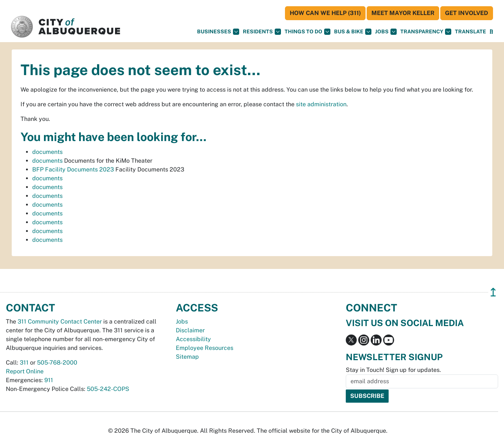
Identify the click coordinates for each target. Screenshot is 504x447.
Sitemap (187, 357)
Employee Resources (205, 348)
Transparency (426, 32)
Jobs (386, 32)
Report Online (25, 371)
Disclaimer (190, 330)
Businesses (218, 32)
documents (47, 152)
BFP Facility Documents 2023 (73, 169)
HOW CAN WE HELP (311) (325, 13)
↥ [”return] (493, 292)
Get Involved (467, 13)
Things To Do (307, 32)
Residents (262, 32)
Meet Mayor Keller (403, 13)
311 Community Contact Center (60, 322)
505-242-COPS (108, 389)
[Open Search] (491, 32)
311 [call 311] (24, 363)
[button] (470, 32)
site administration (321, 104)
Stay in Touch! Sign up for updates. (393, 370)
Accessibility (193, 339)
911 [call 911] (49, 380)
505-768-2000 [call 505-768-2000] (57, 363)
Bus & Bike (353, 32)
